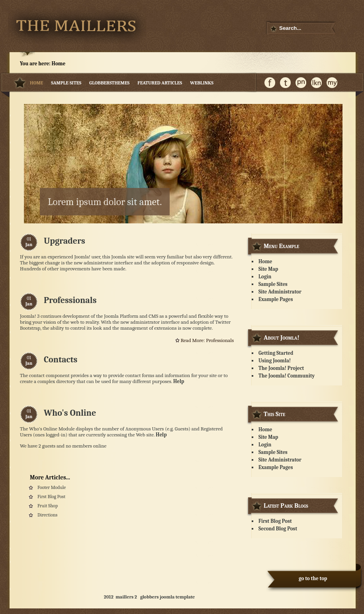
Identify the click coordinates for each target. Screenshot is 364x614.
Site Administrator (280, 292)
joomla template (177, 597)
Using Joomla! (275, 361)
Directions (47, 515)
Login (265, 277)
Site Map (268, 269)
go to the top (313, 578)
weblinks (202, 83)
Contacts (61, 360)
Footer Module (52, 487)
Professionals (70, 300)
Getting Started (276, 353)
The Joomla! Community (287, 376)
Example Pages (276, 299)
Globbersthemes (109, 83)
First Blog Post (51, 497)
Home (36, 83)
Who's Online (70, 413)
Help (179, 381)
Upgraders (65, 241)
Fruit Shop (48, 506)
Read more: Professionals (207, 340)
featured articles (160, 83)
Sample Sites (66, 83)
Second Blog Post (278, 529)
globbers (150, 597)
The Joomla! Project (281, 368)
